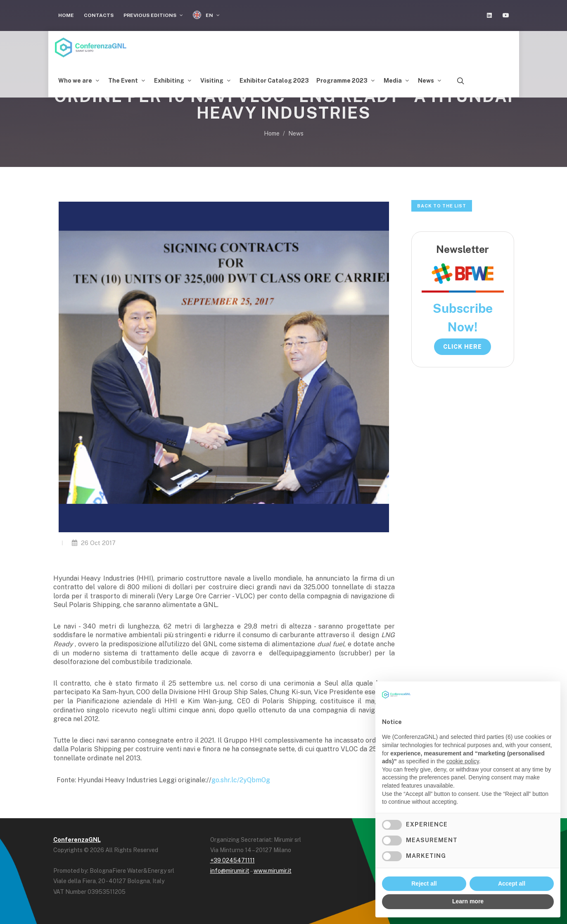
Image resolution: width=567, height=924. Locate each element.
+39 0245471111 (232, 860)
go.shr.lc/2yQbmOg (241, 780)
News (296, 133)
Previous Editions (153, 15)
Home (66, 15)
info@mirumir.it (230, 871)
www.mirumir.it (273, 871)
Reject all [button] (424, 884)
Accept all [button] (512, 884)
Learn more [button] (468, 901)
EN (206, 15)
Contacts (99, 15)
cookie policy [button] (463, 761)
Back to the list (442, 206)
